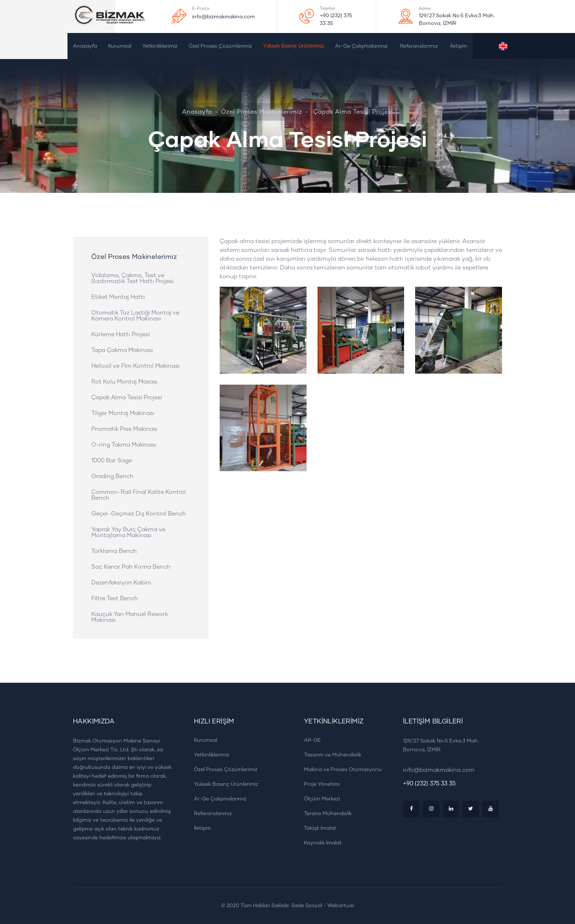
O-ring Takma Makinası (124, 445)
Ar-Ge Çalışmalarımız (361, 46)
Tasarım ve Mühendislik (330, 755)
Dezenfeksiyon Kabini (121, 583)
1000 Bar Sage (112, 461)
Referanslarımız (419, 46)
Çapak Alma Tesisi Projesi (127, 397)
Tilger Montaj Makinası (123, 413)
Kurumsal (120, 46)
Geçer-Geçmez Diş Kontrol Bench (139, 514)
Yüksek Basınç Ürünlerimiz (294, 46)
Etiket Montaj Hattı (118, 297)
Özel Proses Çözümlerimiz (220, 46)
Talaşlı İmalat (318, 828)
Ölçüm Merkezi (319, 799)
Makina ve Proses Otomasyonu (340, 769)
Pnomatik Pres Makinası (124, 429)
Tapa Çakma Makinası (122, 350)
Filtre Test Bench (115, 598)
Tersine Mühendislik (325, 813)
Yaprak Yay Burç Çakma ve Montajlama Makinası (128, 532)
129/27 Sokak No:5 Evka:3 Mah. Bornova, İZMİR (457, 20)
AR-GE (310, 740)
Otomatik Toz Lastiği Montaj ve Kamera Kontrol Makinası (135, 316)
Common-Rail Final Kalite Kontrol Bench (139, 495)
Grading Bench (112, 476)
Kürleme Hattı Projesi (121, 334)
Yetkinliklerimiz (160, 46)
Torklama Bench (114, 551)
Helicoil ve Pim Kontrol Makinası (135, 366)
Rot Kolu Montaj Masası (124, 382)
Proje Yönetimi (319, 784)
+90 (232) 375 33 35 (336, 20)
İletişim (459, 46)
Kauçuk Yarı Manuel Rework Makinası (130, 617)
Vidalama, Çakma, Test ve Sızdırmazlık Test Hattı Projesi (133, 278)
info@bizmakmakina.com (224, 17)
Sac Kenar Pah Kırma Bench (131, 567)
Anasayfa (85, 46)
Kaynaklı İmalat (320, 843)
